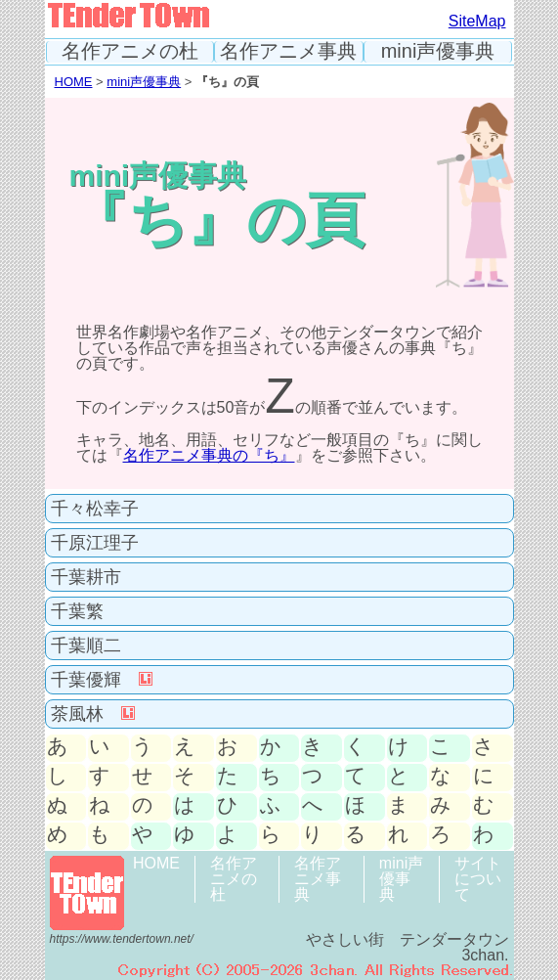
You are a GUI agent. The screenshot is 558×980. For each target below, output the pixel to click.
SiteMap (477, 21)
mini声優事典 (438, 51)
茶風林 (93, 714)
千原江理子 (95, 543)
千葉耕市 (86, 577)
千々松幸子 (95, 509)
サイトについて (478, 879)
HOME (74, 82)
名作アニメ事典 (288, 51)
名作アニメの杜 (130, 51)
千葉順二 (86, 646)
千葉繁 (77, 611)
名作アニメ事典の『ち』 (209, 455)
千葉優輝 (102, 680)
